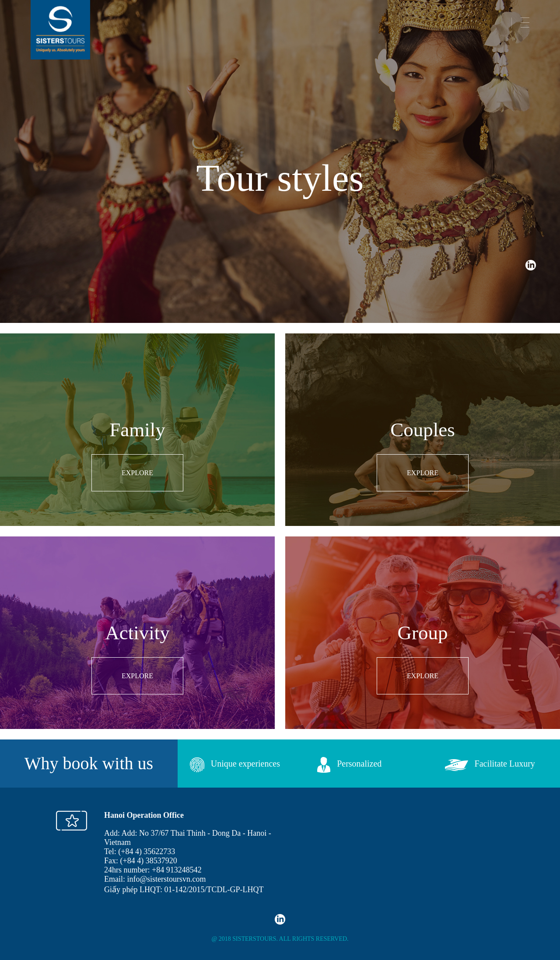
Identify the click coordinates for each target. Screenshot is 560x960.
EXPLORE (137, 473)
